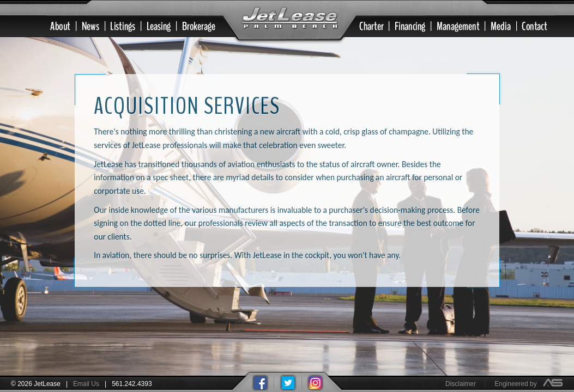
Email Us (86, 384)
